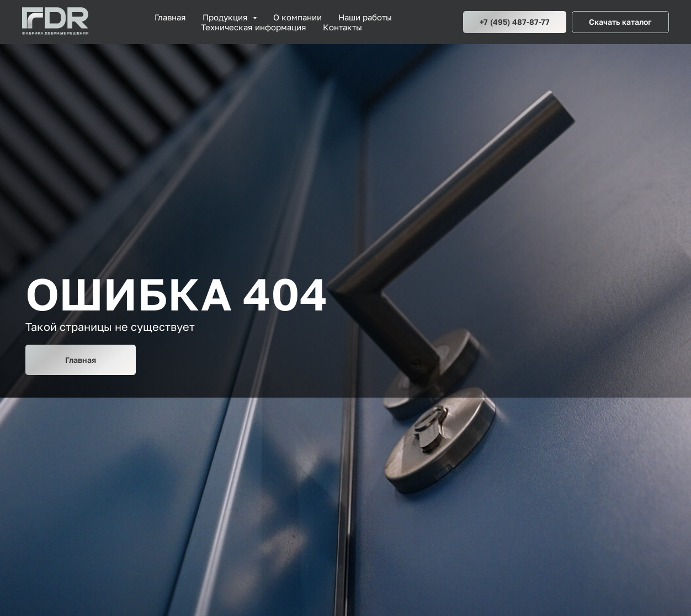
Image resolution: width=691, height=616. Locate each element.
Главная (170, 17)
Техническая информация (254, 27)
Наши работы (365, 17)
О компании (297, 17)
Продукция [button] (226, 17)
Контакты (342, 27)
